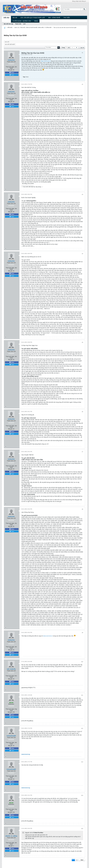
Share (12, 73)
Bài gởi (7, 42)
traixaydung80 (11, 736)
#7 (82, 452)
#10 (82, 662)
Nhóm (36, 21)
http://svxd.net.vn (46, 61)
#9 (82, 633)
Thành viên (18, 24)
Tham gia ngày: (10, 67)
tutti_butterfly (11, 669)
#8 (82, 509)
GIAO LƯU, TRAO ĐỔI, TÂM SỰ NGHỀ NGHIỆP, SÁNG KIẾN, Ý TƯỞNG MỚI (33, 28)
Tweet (12, 75)
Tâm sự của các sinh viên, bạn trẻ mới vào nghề (65, 28)
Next (82, 860)
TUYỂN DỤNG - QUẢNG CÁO (22, 21)
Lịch (24, 24)
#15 (82, 829)
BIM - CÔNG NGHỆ (54, 18)
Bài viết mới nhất (10, 44)
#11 (82, 695)
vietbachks (11, 60)
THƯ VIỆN (67, 18)
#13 (82, 762)
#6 (82, 412)
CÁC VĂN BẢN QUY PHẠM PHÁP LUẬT (33, 18)
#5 (82, 342)
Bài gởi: (10, 70)
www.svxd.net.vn (48, 636)
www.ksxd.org (26, 754)
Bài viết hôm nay (9, 24)
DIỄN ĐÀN (10, 28)
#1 (82, 53)
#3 (82, 195)
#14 (82, 795)
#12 (82, 728)
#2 (82, 84)
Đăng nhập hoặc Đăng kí (79, 1)
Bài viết (15, 18)
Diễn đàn (6, 18)
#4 (82, 254)
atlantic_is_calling (11, 836)
